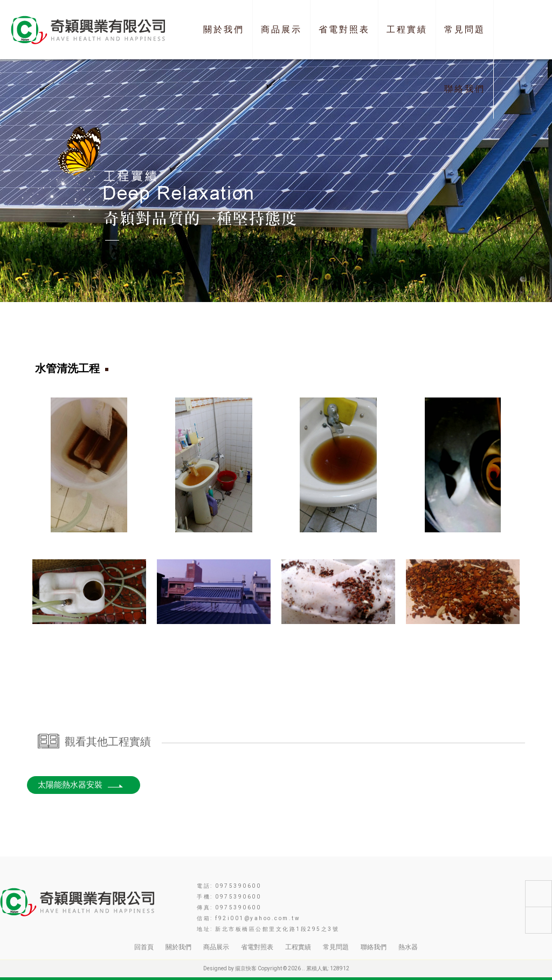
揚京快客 (246, 968)
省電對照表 (344, 29)
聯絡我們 (465, 89)
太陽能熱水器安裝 (81, 785)
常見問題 (465, 29)
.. (303, 968)
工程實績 (407, 29)
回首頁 (144, 947)
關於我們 (224, 29)
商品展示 (281, 29)
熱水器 (408, 947)
